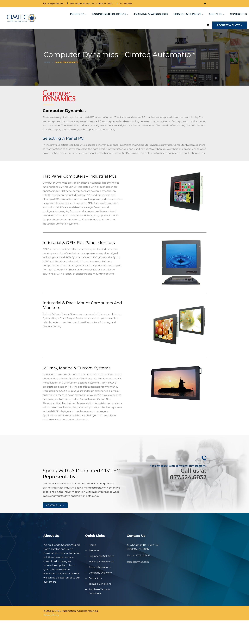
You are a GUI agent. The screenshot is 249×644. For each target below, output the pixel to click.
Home (47, 75)
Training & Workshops (151, 14)
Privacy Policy (51, 627)
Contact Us (238, 14)
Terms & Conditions (100, 596)
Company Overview (100, 585)
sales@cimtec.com (54, 4)
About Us (215, 14)
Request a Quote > (229, 25)
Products (77, 14)
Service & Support (187, 14)
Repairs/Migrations (100, 579)
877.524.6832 (124, 4)
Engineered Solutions (109, 14)
